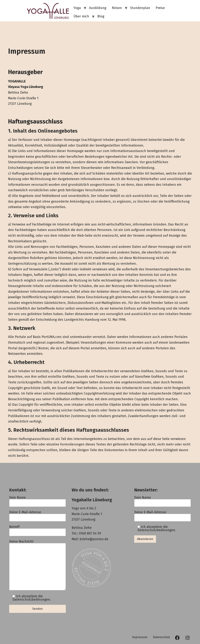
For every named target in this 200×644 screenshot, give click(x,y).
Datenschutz (162, 637)
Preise (160, 8)
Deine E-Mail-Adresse (37, 515)
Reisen (117, 8)
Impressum (140, 637)
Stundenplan (140, 8)
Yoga (77, 8)
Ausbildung (98, 8)
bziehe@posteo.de (94, 539)
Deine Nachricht (37, 565)
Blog (101, 16)
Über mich (81, 16)
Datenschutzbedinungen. (32, 599)
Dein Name (37, 500)
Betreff (37, 530)
